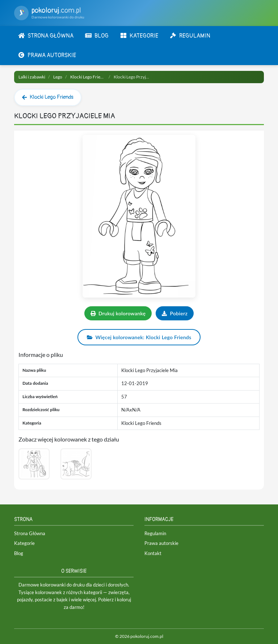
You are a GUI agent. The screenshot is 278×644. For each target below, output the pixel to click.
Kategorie (24, 543)
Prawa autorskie (161, 543)
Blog (19, 553)
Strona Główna (30, 533)
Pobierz (175, 313)
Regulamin (155, 533)
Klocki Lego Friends (89, 77)
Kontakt (153, 553)
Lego (58, 77)
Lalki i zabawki (32, 77)
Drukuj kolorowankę (118, 313)
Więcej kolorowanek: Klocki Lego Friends (139, 337)
